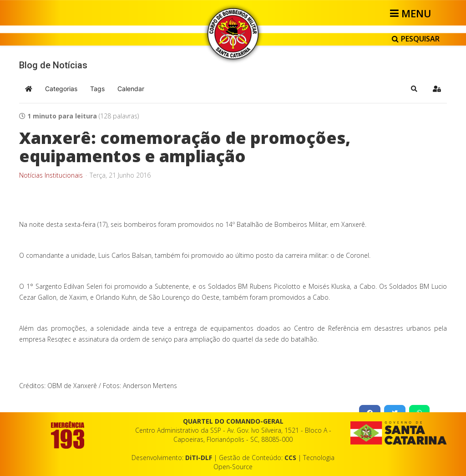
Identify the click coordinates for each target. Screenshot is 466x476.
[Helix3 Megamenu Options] (412, 13)
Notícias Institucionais (51, 175)
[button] (414, 89)
